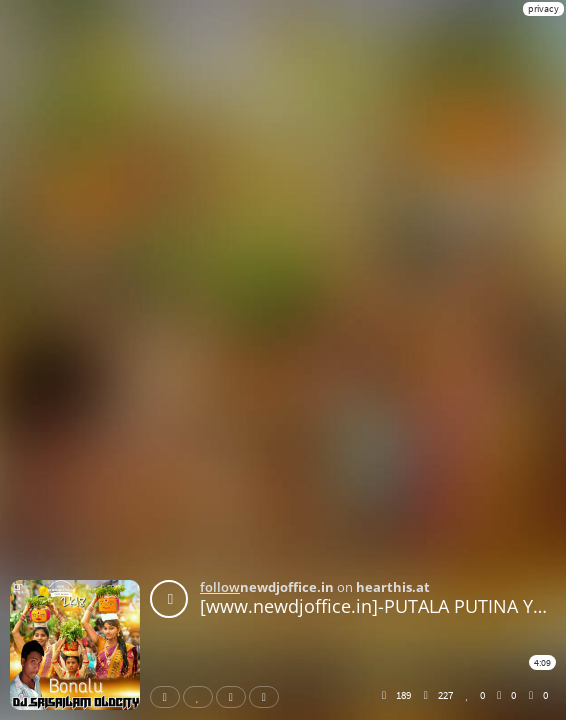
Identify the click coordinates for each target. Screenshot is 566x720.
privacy (543, 8)
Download (268, 697)
